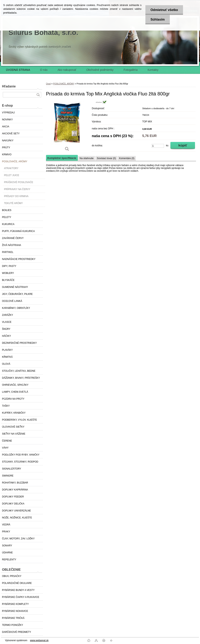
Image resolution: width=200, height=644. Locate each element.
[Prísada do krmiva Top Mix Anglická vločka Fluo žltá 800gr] (67, 127)
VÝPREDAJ (8, 113)
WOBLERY (8, 273)
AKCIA (6, 127)
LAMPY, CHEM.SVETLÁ (15, 392)
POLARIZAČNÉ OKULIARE (17, 583)
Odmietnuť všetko (164, 10)
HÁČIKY (6, 336)
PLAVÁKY (7, 350)
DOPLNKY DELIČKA (13, 504)
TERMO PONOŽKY (12, 625)
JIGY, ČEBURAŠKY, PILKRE (17, 294)
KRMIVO (7, 155)
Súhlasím (157, 19)
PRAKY (6, 532)
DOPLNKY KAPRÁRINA (15, 490)
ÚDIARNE (7, 553)
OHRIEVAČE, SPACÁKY (15, 385)
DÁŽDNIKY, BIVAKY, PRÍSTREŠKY (21, 378)
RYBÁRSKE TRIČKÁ (13, 618)
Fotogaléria (131, 70)
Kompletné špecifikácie (62, 158)
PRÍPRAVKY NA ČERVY (17, 189)
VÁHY (5, 448)
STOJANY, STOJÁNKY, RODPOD (20, 462)
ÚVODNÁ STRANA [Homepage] (18, 70)
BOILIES (7, 210)
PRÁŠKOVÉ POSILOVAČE (19, 182)
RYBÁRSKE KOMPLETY (15, 604)
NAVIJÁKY (8, 141)
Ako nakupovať (67, 70)
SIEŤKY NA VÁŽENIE (14, 434)
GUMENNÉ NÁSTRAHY (15, 287)
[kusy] (158, 146)
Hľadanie (9, 86)
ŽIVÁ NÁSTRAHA (11, 245)
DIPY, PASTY (9, 266)
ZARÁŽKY (7, 315)
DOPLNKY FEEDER (13, 497)
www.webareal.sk (39, 640)
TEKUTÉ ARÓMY (13, 203)
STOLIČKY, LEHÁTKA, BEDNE (19, 371)
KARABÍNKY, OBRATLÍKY (16, 308)
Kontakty (153, 70)
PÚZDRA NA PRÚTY (13, 399)
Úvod (48, 84)
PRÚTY (6, 148)
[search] (38, 95)
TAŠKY (6, 406)
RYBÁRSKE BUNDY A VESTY (18, 590)
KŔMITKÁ (7, 357)
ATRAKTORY (11, 168)
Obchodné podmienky (100, 70)
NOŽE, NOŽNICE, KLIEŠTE (17, 518)
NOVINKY (7, 120)
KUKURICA (8, 224)
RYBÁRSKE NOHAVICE (15, 611)
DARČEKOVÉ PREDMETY (16, 632)
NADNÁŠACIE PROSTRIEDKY (19, 259)
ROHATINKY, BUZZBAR (15, 483)
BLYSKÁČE (8, 280)
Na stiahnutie (87, 158)
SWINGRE (8, 476)
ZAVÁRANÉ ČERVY (13, 238)
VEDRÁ (6, 525)
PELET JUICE (12, 175)
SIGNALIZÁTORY (12, 469)
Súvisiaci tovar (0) (106, 158)
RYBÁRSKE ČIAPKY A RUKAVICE (21, 597)
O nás (44, 70)
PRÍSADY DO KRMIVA (16, 196)
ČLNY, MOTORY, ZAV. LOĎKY (18, 539)
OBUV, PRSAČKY (12, 576)
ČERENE (7, 441)
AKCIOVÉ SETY (11, 134)
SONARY (7, 546)
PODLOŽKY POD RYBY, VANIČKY (21, 455)
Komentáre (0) (127, 158)
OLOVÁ (6, 364)
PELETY (7, 217)
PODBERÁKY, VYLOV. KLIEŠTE (19, 420)
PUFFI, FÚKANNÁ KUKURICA (18, 231)
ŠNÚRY (6, 329)
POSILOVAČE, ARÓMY (15, 161)
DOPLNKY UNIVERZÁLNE (16, 511)
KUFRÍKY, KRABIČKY (14, 413)
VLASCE (7, 322)
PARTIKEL (8, 252)
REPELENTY (9, 560)
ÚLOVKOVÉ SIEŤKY (13, 427)
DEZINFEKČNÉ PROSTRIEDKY (19, 343)
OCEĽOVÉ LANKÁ (12, 301)
